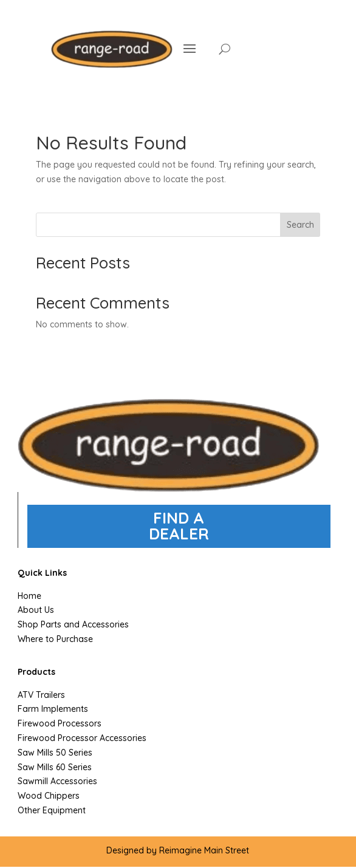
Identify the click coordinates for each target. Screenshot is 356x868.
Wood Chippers (49, 796)
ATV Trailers (41, 695)
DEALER (179, 534)
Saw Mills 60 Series (55, 767)
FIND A (179, 518)
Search (300, 225)
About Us (36, 610)
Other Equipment (52, 810)
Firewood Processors (60, 723)
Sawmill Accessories (57, 781)
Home (29, 596)
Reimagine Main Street (204, 850)
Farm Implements (53, 709)
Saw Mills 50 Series (55, 753)
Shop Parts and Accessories (73, 624)
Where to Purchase (55, 639)
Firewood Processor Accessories (82, 738)
